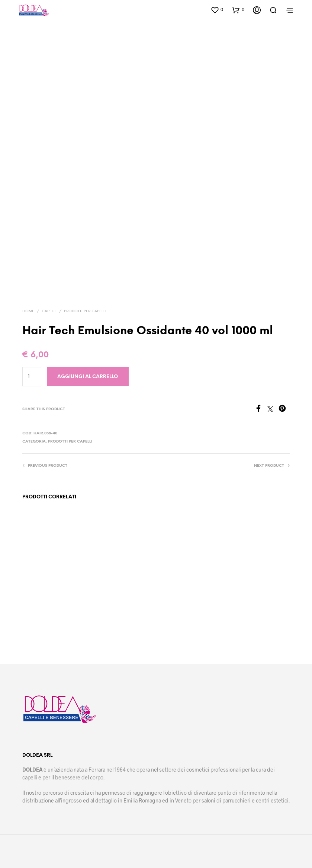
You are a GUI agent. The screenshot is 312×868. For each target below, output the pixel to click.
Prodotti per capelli (85, 311)
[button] (217, 10)
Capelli (49, 311)
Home (28, 311)
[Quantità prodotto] (32, 377)
